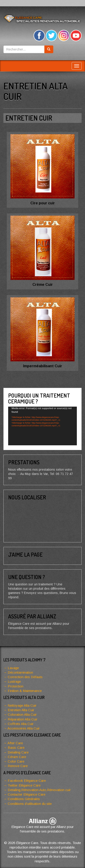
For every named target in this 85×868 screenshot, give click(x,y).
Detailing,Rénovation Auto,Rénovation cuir (39, 790)
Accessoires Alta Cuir (24, 728)
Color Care (16, 761)
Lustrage (14, 681)
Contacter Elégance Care (27, 794)
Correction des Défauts (25, 677)
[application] (42, 426)
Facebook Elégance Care (27, 781)
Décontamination (20, 672)
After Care (15, 743)
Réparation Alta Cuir (23, 719)
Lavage (13, 668)
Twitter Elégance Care (24, 785)
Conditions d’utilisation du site (30, 804)
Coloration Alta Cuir (22, 714)
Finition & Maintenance (25, 691)
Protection (16, 686)
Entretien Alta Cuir (21, 710)
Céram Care (17, 757)
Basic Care (16, 748)
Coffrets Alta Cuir (21, 724)
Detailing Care (18, 752)
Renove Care (18, 766)
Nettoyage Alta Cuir (22, 705)
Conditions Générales (24, 799)
